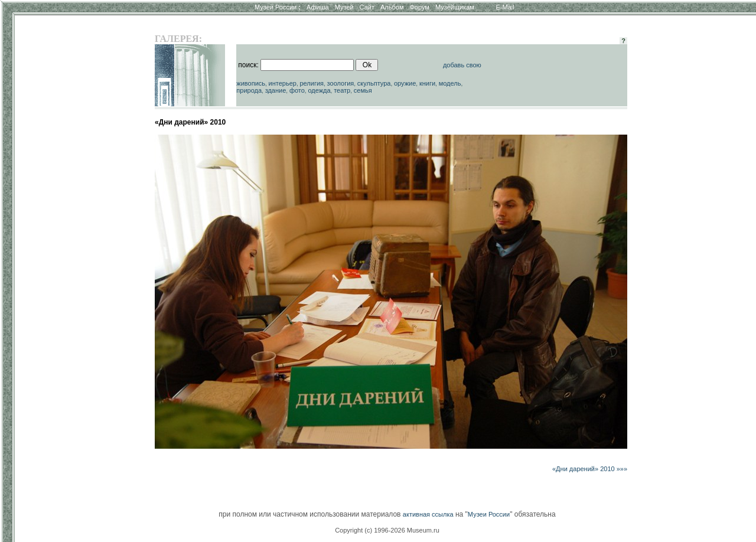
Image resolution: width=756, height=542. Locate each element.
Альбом (392, 7)
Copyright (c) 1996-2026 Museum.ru (387, 530)
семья (363, 90)
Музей (344, 7)
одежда (319, 90)
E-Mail (505, 7)
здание (276, 90)
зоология (341, 83)
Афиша (318, 7)
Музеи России (278, 7)
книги (427, 83)
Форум (419, 7)
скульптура (374, 83)
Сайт (367, 7)
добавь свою (462, 65)
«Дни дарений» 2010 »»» (590, 469)
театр (342, 90)
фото (297, 90)
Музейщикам (455, 7)
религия (312, 83)
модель (450, 83)
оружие (405, 83)
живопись (251, 83)
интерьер (283, 83)
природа (249, 90)
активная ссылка (428, 514)
